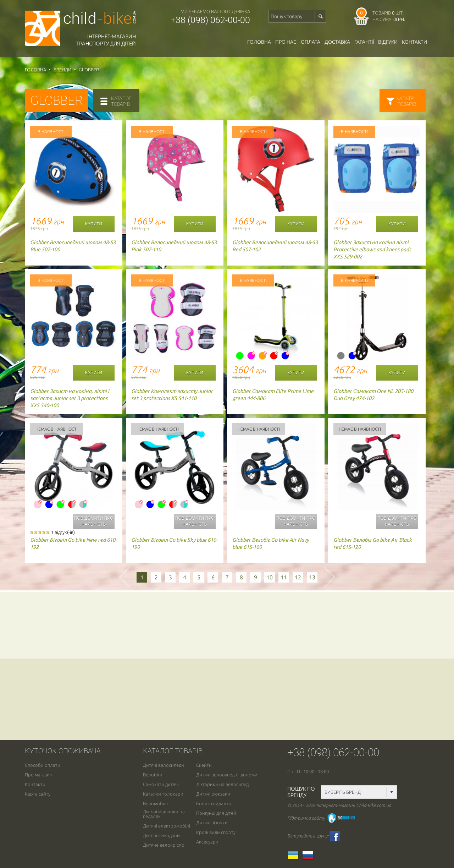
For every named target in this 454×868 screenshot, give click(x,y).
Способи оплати (43, 765)
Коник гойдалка (214, 804)
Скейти (204, 765)
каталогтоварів (121, 101)
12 (298, 577)
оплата (311, 42)
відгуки (388, 42)
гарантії (364, 42)
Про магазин (39, 775)
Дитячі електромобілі (167, 826)
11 (284, 577)
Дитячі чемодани (161, 836)
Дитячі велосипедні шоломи (227, 775)
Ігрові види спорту (216, 832)
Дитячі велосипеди (164, 765)
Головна (259, 42)
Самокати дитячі (161, 784)
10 (270, 577)
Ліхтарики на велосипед (222, 784)
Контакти (414, 42)
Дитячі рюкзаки (213, 794)
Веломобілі (155, 804)
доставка (337, 42)
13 (312, 577)
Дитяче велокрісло (164, 845)
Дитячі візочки (212, 823)
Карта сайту (38, 794)
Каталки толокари (163, 794)
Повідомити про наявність (94, 521)
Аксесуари (207, 842)
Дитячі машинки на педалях (164, 814)
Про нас (286, 42)
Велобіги (153, 775)
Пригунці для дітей (216, 813)
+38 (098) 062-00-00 (210, 20)
